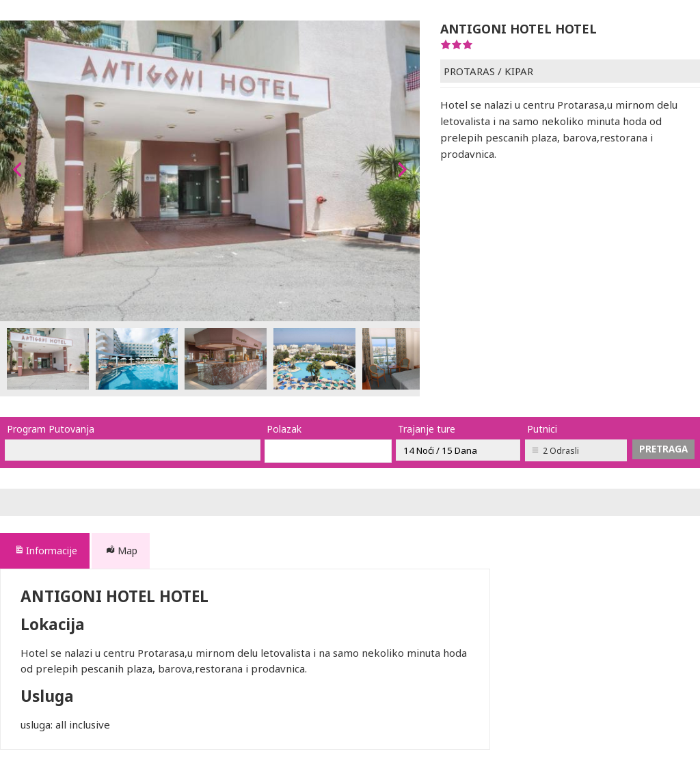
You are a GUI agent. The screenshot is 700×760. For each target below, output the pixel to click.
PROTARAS (469, 71)
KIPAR (519, 71)
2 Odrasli (561, 451)
